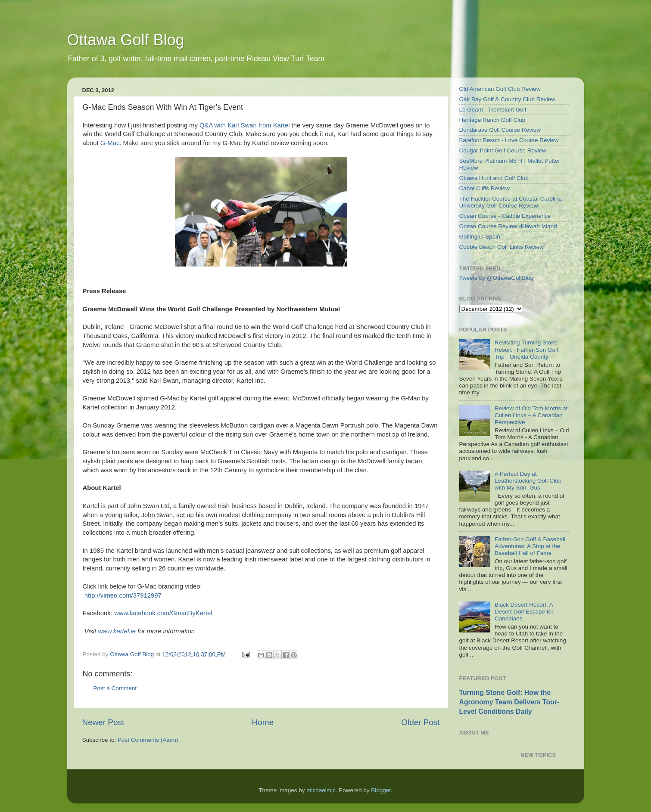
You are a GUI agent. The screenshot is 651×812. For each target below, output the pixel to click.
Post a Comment (115, 688)
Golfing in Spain (480, 237)
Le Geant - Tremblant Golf (493, 110)
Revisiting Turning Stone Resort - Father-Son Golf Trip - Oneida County (526, 349)
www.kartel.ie (117, 631)
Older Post (420, 722)
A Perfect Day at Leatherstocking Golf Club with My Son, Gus (528, 481)
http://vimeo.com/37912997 (123, 595)
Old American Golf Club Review (500, 89)
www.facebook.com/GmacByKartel (163, 613)
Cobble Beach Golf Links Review (502, 247)
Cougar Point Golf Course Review (503, 150)
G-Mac (110, 143)
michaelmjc (321, 790)
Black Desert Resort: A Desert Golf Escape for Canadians (524, 612)
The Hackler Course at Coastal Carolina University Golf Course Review (511, 202)
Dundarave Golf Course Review (500, 130)
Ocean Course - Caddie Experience (505, 216)
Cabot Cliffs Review (485, 188)
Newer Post (103, 722)
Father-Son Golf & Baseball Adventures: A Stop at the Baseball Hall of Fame (530, 546)
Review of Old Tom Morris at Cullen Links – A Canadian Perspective (531, 415)
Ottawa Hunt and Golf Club (494, 178)
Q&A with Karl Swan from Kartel (245, 125)
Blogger (381, 790)
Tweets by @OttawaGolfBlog (497, 278)
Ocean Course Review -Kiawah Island (508, 226)
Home (263, 722)
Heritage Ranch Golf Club (492, 120)
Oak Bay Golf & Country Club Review (508, 99)
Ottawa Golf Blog (126, 40)
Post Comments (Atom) (148, 740)
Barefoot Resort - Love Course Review (509, 140)
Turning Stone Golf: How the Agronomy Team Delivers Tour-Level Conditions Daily (509, 702)
